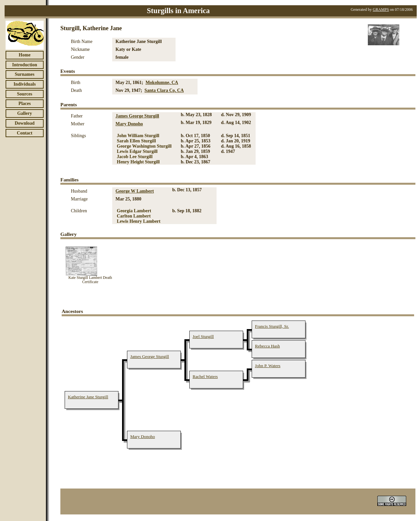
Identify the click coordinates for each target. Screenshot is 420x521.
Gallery (24, 113)
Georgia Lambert (134, 211)
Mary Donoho (129, 124)
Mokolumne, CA (162, 83)
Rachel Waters (205, 376)
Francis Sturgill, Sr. (272, 326)
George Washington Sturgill (144, 146)
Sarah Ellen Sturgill (136, 141)
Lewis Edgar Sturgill (137, 151)
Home (25, 55)
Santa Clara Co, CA (164, 90)
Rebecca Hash (267, 346)
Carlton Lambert (134, 216)
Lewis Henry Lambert (139, 221)
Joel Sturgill (203, 336)
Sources (25, 94)
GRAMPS (381, 10)
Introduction (25, 65)
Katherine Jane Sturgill (88, 397)
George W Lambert (135, 191)
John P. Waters (268, 366)
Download (25, 123)
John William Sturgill (138, 136)
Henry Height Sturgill (138, 162)
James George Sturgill (137, 116)
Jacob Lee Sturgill (135, 157)
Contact (24, 133)
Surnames (25, 74)
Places (24, 104)
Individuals (25, 84)
